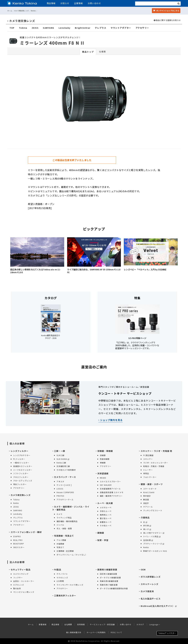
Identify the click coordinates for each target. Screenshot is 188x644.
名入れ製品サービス (151, 599)
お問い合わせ (94, 3)
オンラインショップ (166, 11)
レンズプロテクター (22, 455)
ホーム (10, 11)
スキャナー (148, 459)
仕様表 (103, 52)
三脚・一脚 (60, 451)
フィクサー (18, 578)
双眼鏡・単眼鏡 (105, 451)
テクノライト (62, 574)
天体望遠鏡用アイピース (110, 489)
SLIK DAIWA (63, 459)
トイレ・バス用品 (152, 536)
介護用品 (145, 517)
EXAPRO (17, 536)
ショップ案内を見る (111, 420)
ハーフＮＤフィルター (23, 470)
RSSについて (116, 632)
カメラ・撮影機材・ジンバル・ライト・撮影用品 (71, 508)
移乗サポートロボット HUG (155, 551)
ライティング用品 (64, 518)
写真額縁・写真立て (64, 536)
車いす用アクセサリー (154, 533)
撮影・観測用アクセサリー (111, 496)
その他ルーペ (106, 525)
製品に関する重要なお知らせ (167, 20)
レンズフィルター (20, 451)
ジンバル (60, 525)
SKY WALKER (106, 485)
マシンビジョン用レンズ (24, 592)
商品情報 (51, 3)
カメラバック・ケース (65, 477)
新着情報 (43, 624)
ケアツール (148, 507)
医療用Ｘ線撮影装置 (107, 570)
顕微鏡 (101, 533)
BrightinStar (83, 28)
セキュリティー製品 (21, 570)
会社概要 (68, 624)
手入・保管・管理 (64, 528)
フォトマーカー (150, 477)
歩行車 (147, 525)
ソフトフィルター (21, 473)
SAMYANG (49, 28)
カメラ (59, 514)
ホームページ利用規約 (96, 632)
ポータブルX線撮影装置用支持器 (114, 588)
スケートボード (150, 489)
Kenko (33, 11)
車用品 (146, 473)
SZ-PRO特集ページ (137, 338)
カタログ (140, 624)
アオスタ (60, 481)
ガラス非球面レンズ (151, 577)
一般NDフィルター (21, 463)
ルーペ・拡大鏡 (105, 503)
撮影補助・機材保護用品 (67, 521)
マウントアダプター (121, 28)
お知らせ (65, 3)
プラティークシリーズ (154, 544)
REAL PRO (18, 540)
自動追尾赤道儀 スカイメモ (112, 492)
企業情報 (78, 3)
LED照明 (60, 581)
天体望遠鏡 (103, 473)
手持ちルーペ (106, 511)
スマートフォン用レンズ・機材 (26, 532)
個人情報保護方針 (74, 632)
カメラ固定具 (147, 591)
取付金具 (17, 588)
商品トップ (88, 52)
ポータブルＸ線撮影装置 (110, 578)
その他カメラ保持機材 (66, 470)
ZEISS (35, 28)
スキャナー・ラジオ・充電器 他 (156, 451)
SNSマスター (19, 547)
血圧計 (146, 503)
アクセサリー (142, 28)
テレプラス (101, 28)
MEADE (103, 478)
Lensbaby (65, 28)
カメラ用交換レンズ (22, 11)
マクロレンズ (62, 578)
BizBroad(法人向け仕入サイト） (159, 606)
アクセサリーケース (65, 499)
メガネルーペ (106, 507)
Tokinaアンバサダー (167, 633)
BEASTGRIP (19, 544)
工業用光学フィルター (65, 596)
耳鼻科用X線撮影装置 (109, 581)
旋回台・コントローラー (24, 581)
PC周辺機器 (148, 455)
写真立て (60, 547)
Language (155, 624)
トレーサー (148, 470)
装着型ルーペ (106, 522)
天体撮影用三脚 (63, 466)
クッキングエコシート (153, 510)
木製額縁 (60, 544)
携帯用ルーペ (106, 515)
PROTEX (60, 496)
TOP (12, 28)
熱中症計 (147, 496)
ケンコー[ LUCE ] (64, 485)
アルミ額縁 (61, 540)
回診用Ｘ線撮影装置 (108, 574)
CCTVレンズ (19, 585)
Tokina (23, 28)
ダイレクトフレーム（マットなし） (72, 555)
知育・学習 (103, 540)
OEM (143, 570)
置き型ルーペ (106, 518)
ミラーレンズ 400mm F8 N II (52, 43)
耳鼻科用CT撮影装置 (109, 585)
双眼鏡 (103, 455)
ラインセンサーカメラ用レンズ (70, 585)
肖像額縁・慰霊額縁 (65, 551)
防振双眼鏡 (105, 459)
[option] (94, 100)
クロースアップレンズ (23, 481)
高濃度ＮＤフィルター (23, 466)
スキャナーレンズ (150, 584)
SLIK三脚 (60, 455)
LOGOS (60, 489)
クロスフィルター (21, 477)
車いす (147, 529)
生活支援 (148, 540)
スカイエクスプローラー (110, 481)
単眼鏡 (103, 463)
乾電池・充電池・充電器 (154, 466)
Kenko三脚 (61, 463)
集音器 (146, 499)
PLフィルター (19, 459)
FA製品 (58, 570)
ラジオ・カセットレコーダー (156, 463)
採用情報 (81, 624)
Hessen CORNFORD (65, 492)
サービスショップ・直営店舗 (102, 624)
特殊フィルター (20, 484)
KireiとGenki (149, 492)
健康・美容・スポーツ (152, 484)
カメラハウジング (21, 574)
